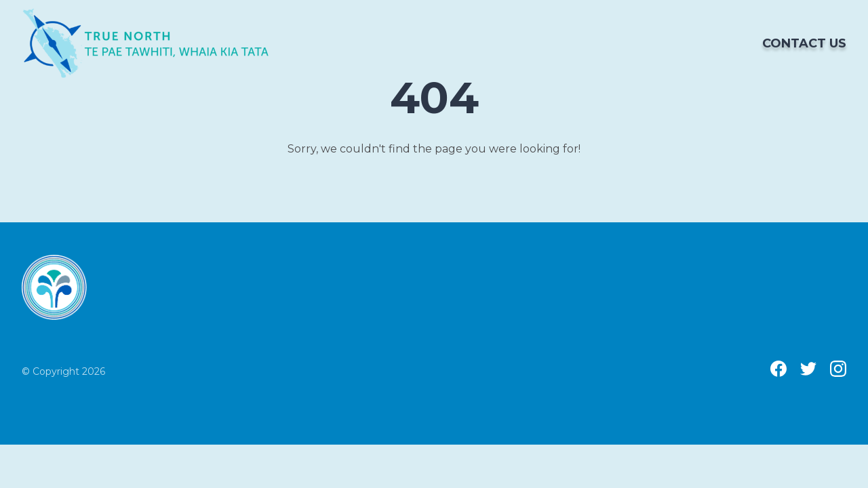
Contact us (804, 43)
